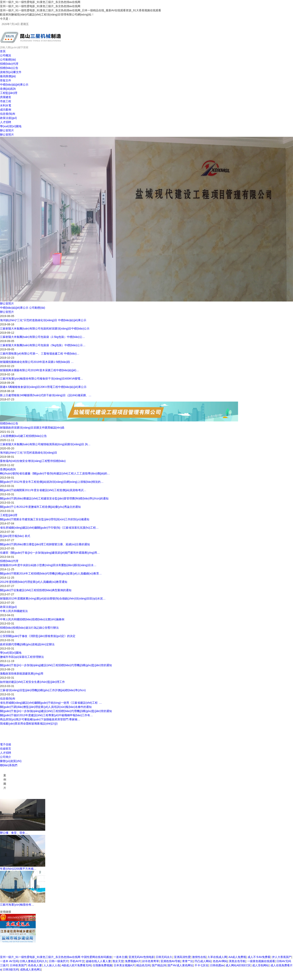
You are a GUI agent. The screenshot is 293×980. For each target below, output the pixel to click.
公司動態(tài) (8, 60)
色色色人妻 (35, 965)
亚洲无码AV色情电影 (141, 957)
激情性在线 (199, 957)
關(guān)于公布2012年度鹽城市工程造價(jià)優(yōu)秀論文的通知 (40, 507)
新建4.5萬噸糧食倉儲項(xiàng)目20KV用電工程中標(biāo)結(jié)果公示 (43, 387)
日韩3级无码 (11, 969)
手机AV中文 (77, 961)
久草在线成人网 (217, 957)
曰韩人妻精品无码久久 (34, 961)
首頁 (3, 51)
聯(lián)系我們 (9, 765)
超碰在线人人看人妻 (98, 961)
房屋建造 (6, 97)
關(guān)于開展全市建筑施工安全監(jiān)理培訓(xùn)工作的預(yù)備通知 (45, 519)
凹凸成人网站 (203, 961)
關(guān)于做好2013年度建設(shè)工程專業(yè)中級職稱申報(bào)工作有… (46, 715)
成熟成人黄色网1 (31, 969)
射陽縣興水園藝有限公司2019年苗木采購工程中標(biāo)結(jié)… (39, 370)
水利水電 (6, 105)
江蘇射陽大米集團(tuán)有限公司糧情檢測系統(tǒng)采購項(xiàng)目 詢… (45, 444)
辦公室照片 (7, 130)
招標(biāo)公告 (9, 68)
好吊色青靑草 (151, 961)
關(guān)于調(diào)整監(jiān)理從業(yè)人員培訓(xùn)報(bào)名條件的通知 (46, 707)
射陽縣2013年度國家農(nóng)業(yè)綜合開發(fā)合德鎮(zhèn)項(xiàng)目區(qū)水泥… (53, 598)
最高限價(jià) (8, 76)
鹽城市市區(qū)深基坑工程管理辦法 (22, 657)
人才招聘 (6, 122)
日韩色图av (217, 965)
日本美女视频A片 (124, 965)
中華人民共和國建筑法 (14, 611)
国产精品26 (159, 965)
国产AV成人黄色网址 (180, 965)
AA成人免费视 (237, 957)
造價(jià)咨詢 (8, 89)
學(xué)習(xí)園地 (11, 126)
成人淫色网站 (260, 965)
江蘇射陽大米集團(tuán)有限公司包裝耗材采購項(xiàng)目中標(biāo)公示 (45, 329)
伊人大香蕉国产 (282, 957)
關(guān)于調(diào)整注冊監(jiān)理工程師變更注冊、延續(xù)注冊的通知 (45, 544)
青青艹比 (188, 961)
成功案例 (6, 110)
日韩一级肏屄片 (59, 961)
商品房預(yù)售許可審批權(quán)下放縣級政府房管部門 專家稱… (40, 719)
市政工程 (6, 101)
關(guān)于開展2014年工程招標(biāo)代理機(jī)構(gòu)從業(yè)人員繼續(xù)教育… (51, 573)
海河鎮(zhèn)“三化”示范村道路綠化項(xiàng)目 (29, 453)
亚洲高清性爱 (182, 957)
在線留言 (6, 749)
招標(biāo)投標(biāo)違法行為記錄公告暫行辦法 (29, 628)
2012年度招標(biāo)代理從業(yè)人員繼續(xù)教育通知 (34, 582)
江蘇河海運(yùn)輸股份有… (17, 905)
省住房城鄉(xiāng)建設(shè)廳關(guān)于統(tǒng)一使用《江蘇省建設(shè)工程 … (51, 703)
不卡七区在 (202, 965)
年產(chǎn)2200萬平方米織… (18, 869)
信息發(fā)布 (8, 114)
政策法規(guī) (8, 118)
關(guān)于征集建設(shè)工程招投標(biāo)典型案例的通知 (36, 590)
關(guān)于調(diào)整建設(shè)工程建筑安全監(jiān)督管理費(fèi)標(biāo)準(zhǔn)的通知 (54, 498)
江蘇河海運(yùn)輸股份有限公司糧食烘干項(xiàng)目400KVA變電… (42, 379)
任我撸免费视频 (102, 965)
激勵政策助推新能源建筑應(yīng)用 (22, 674)
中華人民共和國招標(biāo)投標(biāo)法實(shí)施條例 (32, 619)
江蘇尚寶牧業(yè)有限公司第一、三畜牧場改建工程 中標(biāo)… (40, 354)
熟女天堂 (118, 961)
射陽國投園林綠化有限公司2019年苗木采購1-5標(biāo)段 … (37, 362)
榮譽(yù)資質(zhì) (11, 761)
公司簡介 (6, 757)
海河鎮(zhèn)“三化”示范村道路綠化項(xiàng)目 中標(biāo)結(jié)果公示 (43, 320)
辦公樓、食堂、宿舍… (14, 833)
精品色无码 (143, 965)
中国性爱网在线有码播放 (96, 957)
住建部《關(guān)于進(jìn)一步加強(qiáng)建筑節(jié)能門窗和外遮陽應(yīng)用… (50, 553)
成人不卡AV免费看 (259, 957)
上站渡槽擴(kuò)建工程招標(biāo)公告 (23, 436)
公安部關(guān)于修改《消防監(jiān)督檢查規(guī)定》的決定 (38, 636)
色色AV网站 (220, 961)
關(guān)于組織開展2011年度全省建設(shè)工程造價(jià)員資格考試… (43, 490)
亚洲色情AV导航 (171, 961)
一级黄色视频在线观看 (261, 961)
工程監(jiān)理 (9, 93)
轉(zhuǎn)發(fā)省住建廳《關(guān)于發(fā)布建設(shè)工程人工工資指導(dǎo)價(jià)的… (55, 473)
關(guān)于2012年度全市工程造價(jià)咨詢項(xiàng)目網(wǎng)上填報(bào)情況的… (52, 482)
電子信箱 (6, 744)
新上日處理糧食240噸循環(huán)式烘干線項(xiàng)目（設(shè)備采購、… (46, 395)
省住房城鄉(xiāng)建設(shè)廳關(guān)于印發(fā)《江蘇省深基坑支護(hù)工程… (49, 528)
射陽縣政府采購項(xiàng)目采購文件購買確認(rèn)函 (32, 428)
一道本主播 (120, 957)
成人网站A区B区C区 (238, 965)
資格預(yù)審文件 (11, 72)
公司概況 (6, 55)
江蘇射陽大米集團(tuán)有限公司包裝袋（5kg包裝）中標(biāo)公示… (43, 345)
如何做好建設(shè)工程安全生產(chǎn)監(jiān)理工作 (32, 682)
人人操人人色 (52, 965)
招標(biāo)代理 (9, 64)
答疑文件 (6, 80)
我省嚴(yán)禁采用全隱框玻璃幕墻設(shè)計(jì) (29, 724)
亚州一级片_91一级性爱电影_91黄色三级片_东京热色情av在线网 (40, 957)
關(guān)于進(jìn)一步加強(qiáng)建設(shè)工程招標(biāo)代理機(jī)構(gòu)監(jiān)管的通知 (56, 665)
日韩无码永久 (164, 957)
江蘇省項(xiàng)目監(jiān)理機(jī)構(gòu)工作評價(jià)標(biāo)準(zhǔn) (43, 690)
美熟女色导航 (237, 961)
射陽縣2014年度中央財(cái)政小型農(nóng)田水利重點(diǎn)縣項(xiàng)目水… (48, 565)
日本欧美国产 (18, 965)
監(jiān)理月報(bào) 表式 (15, 536)
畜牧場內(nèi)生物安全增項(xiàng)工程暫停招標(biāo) (33, 461)
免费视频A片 (133, 961)
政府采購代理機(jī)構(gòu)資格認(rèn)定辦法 (27, 644)
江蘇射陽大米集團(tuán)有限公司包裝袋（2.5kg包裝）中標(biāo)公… (43, 337)
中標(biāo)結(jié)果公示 (14, 85)
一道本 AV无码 (9, 961)
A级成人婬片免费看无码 (76, 965)
